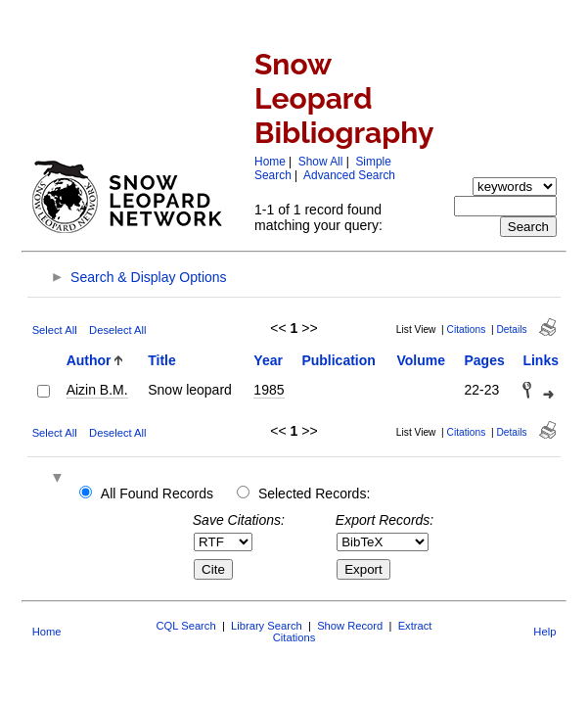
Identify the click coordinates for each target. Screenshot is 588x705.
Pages (484, 360)
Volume (421, 360)
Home (270, 162)
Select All (55, 330)
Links (541, 360)
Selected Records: (314, 493)
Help (544, 632)
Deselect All (117, 330)
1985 (269, 390)
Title (162, 360)
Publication (338, 360)
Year (268, 360)
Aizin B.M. (97, 390)
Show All (321, 162)
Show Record (350, 626)
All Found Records (157, 493)
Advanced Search (349, 175)
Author (89, 360)
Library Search (267, 626)
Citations (467, 329)
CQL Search (186, 626)
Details (511, 329)
